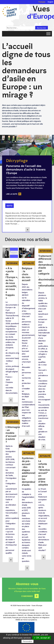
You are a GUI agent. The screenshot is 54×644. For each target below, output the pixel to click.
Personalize (27, 641)
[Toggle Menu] (48, 34)
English (50, 2)
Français (42, 2)
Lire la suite (12, 194)
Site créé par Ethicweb (26, 610)
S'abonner (27, 596)
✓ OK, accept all (42, 638)
